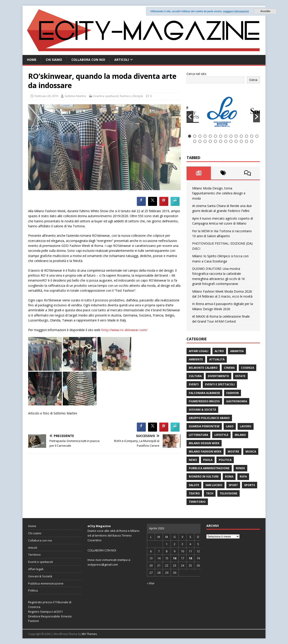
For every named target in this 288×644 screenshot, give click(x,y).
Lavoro (246, 426)
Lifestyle (137, 96)
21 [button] (226, 141)
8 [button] (226, 136)
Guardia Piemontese (204, 426)
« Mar (151, 583)
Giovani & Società (202, 410)
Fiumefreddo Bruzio (204, 401)
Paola (208, 460)
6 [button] (215, 136)
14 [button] (257, 136)
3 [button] (200, 136)
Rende (240, 468)
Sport (233, 485)
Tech (210, 493)
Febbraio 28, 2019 (46, 96)
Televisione (228, 493)
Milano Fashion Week (205, 452)
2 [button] (195, 136)
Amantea (237, 351)
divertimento (218, 376)
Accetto (265, 11)
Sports (250, 485)
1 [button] (190, 136)
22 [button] (231, 141)
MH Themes (89, 634)
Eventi (194, 384)
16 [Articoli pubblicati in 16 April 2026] (175, 558)
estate (240, 376)
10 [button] (236, 136)
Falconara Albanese (204, 393)
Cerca (253, 80)
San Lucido (214, 485)
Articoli (122, 60)
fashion (125, 96)
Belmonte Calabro (203, 368)
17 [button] (205, 141)
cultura (195, 376)
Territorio (197, 502)
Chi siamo (54, 60)
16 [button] (200, 141)
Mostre (233, 452)
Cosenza (247, 368)
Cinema (229, 368)
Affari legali (199, 351)
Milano (240, 435)
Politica (225, 460)
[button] (190, 117)
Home (32, 60)
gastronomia (237, 401)
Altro (219, 351)
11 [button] (241, 136)
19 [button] (215, 141)
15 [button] (195, 141)
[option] (223, 112)
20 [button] (221, 141)
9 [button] (231, 136)
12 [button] (246, 136)
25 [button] (246, 141)
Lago (230, 426)
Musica (251, 452)
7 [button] (221, 136)
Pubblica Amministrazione (209, 468)
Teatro (194, 493)
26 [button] (252, 141)
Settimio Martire (75, 96)
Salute (194, 485)
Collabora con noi (88, 60)
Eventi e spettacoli (106, 96)
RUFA (243, 477)
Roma (229, 477)
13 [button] (252, 136)
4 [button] (205, 136)
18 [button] (210, 141)
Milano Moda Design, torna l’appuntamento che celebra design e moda (219, 193)
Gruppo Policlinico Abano (209, 418)
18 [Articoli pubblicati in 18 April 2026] (190, 558)
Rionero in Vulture (204, 477)
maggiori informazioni (236, 11)
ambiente (196, 359)
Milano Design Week (204, 443)
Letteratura (198, 435)
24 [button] (241, 141)
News (193, 460)
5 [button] (210, 136)
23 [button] (236, 141)
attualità (217, 359)
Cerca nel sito (196, 74)
